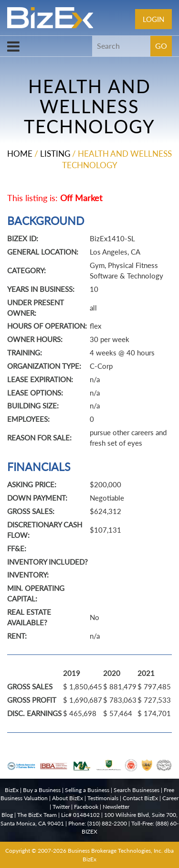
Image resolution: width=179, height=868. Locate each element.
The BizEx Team (37, 815)
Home (20, 154)
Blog (7, 815)
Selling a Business (87, 790)
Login (153, 19)
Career (170, 798)
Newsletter (116, 807)
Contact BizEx (140, 798)
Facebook (86, 807)
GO (161, 46)
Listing (55, 154)
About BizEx (68, 798)
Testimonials (103, 798)
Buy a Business (42, 790)
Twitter (61, 807)
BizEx (12, 790)
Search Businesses (137, 790)
